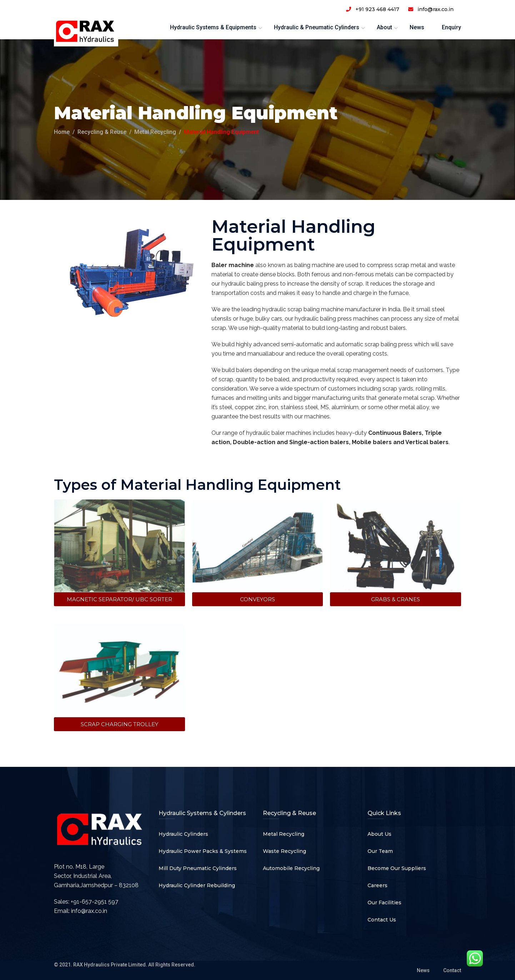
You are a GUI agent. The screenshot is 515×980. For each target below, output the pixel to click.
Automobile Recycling (291, 868)
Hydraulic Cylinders (183, 834)
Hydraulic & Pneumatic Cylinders (317, 27)
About (384, 27)
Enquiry (451, 27)
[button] (119, 599)
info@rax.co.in (89, 911)
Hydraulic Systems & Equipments (213, 27)
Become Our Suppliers (397, 868)
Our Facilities (384, 903)
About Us (379, 834)
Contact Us (382, 920)
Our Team (380, 851)
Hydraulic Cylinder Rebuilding (197, 885)
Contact (452, 970)
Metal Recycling (155, 132)
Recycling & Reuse (102, 132)
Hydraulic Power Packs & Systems (203, 851)
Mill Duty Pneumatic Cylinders (198, 868)
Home (62, 132)
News (417, 27)
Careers (377, 885)
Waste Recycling (284, 851)
